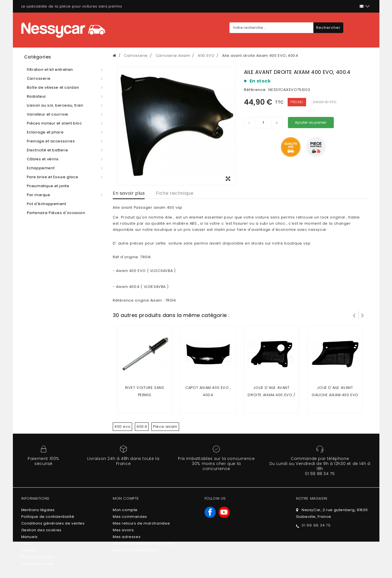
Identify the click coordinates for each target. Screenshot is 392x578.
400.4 (142, 427)
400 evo (122, 427)
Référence (255, 90)
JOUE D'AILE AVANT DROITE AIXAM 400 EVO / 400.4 (271, 395)
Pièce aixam (165, 427)
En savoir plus (129, 193)
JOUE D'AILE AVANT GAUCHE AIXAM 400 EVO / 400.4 (335, 395)
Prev (354, 315)
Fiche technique (175, 193)
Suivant (363, 315)
